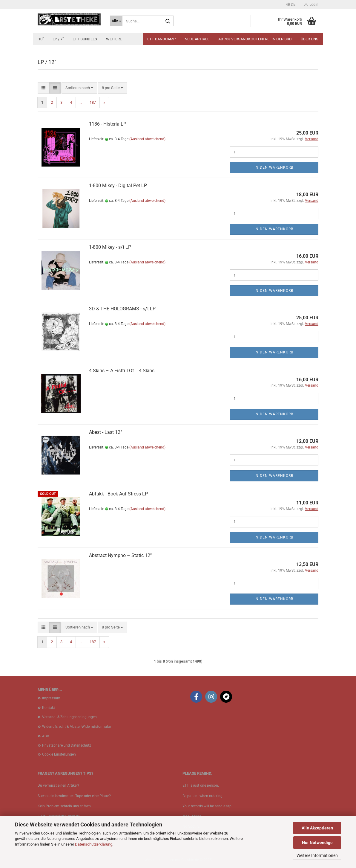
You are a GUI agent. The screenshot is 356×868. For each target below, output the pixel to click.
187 (93, 102)
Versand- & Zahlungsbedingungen (69, 717)
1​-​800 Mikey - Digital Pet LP (118, 186)
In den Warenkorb (274, 167)
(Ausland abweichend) (147, 139)
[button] (291, 4)
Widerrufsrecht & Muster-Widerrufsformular (77, 727)
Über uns (310, 39)
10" (41, 39)
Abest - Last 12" (105, 432)
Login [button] (311, 4)
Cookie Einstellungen (59, 754)
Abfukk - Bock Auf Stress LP (118, 494)
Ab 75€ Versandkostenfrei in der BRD (255, 39)
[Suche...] (116, 21)
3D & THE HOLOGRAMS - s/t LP (122, 309)
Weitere (114, 39)
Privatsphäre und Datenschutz (67, 745)
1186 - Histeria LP (108, 124)
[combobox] (79, 88)
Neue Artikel (197, 39)
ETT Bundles (85, 39)
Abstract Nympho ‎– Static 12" (120, 555)
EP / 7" (58, 39)
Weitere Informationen (317, 855)
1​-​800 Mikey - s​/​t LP (110, 247)
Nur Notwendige (317, 843)
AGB (46, 736)
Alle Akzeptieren (317, 828)
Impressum (51, 698)
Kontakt (49, 708)
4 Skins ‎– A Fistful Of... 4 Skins (122, 371)
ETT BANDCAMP (161, 39)
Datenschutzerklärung (94, 844)
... (81, 102)
